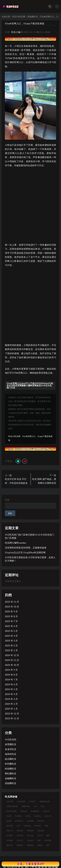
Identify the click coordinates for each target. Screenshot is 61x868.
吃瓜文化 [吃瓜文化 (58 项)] (46, 811)
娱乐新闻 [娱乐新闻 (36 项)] (30, 821)
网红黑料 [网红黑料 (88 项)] (48, 840)
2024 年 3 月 (11, 699)
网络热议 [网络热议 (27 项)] (30, 845)
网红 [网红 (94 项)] (39, 840)
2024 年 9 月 (11, 670)
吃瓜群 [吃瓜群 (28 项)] (28, 816)
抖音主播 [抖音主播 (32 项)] (27, 826)
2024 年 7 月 (11, 679)
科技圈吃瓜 (11, 769)
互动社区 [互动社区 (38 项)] (32, 801)
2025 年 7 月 (11, 621)
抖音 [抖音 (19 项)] (18, 826)
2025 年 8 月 (11, 616)
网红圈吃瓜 (11, 773)
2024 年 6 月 (11, 684)
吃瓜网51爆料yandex (15, 543)
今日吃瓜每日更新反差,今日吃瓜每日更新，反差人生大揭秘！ (30, 559)
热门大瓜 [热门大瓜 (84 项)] (30, 835)
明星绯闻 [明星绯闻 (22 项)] (30, 831)
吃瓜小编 (16, 32)
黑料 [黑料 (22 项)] (48, 845)
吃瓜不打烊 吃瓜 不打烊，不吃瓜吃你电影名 (16, 481)
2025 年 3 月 (11, 641)
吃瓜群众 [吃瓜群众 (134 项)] (38, 816)
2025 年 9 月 (11, 611)
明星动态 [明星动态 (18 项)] (20, 831)
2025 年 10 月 (12, 607)
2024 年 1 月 (11, 709)
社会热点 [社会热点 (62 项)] (30, 840)
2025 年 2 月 (11, 645)
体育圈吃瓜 (11, 744)
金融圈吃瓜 (11, 778)
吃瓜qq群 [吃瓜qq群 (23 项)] (24, 811)
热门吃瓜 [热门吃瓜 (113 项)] (20, 835)
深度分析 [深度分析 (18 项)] (41, 831)
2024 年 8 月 (11, 675)
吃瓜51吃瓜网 (19, 17)
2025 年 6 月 (11, 626)
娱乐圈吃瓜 (11, 759)
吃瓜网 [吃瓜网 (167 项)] (9, 816)
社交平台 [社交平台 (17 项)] (20, 840)
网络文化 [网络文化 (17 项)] (10, 845)
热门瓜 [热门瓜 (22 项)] (40, 835)
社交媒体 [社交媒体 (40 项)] (10, 840)
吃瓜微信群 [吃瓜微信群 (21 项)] (35, 811)
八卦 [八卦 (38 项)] (35, 806)
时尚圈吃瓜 (11, 764)
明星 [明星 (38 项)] (46, 826)
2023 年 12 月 (12, 714)
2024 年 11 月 (12, 660)
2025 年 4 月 (11, 636)
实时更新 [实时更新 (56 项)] (10, 826)
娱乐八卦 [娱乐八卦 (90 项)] (48, 816)
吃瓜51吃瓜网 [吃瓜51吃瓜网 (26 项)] (11, 811)
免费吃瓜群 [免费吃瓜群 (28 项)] (26, 806)
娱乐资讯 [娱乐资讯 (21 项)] (41, 821)
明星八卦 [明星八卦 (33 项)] (10, 831)
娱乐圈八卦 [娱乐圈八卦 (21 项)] (19, 821)
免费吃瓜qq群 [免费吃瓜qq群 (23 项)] (44, 801)
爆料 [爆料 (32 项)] (48, 835)
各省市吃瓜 (11, 749)
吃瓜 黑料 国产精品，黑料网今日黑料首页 (44, 481)
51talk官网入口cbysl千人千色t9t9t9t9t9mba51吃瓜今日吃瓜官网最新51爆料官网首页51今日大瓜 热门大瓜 (30, 385)
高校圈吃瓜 (33, 17)
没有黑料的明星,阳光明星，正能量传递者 (26, 548)
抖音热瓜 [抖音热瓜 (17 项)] (38, 826)
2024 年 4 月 (11, 694)
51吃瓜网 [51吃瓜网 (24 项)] (10, 801)
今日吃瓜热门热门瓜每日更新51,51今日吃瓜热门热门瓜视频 (29, 536)
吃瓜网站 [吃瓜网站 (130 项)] (18, 816)
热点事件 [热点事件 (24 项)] (10, 835)
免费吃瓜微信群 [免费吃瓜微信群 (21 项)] (12, 806)
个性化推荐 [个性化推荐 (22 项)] (21, 801)
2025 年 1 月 (11, 650)
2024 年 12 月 (12, 655)
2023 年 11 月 (12, 718)
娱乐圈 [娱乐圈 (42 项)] (9, 821)
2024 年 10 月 (12, 665)
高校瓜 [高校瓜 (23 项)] (40, 845)
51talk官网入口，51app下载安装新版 (25, 23)
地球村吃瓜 (11, 754)
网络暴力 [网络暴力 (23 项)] (20, 845)
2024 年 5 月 (11, 689)
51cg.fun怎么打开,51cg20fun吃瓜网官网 (25, 552)
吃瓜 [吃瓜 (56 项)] (42, 806)
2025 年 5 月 (11, 631)
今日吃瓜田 (11, 739)
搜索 (7, 500)
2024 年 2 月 (11, 704)
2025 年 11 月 (12, 602)
